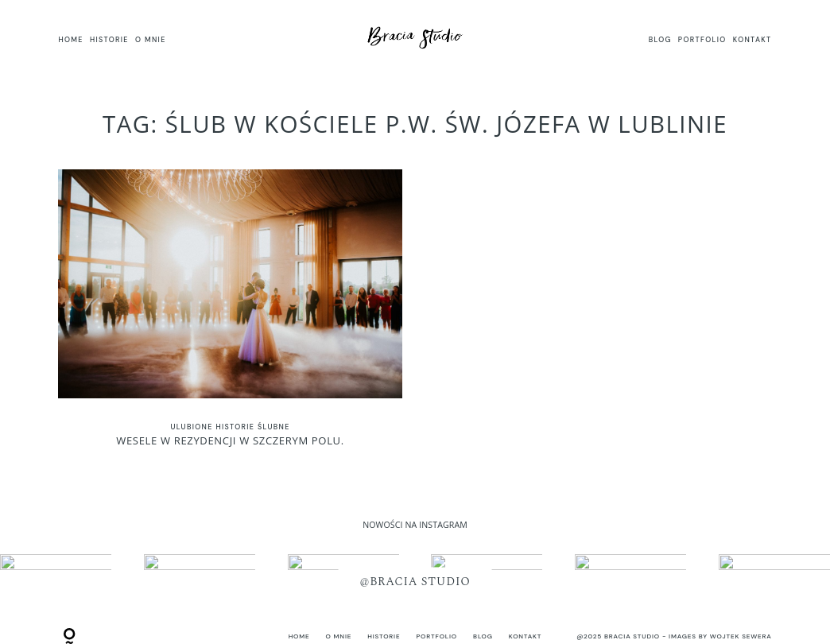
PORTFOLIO (702, 40)
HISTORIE (109, 40)
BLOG (660, 40)
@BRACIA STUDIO (415, 582)
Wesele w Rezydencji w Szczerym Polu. (230, 317)
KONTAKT (752, 40)
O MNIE (151, 40)
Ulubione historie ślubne (230, 427)
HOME (70, 40)
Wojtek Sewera (741, 636)
